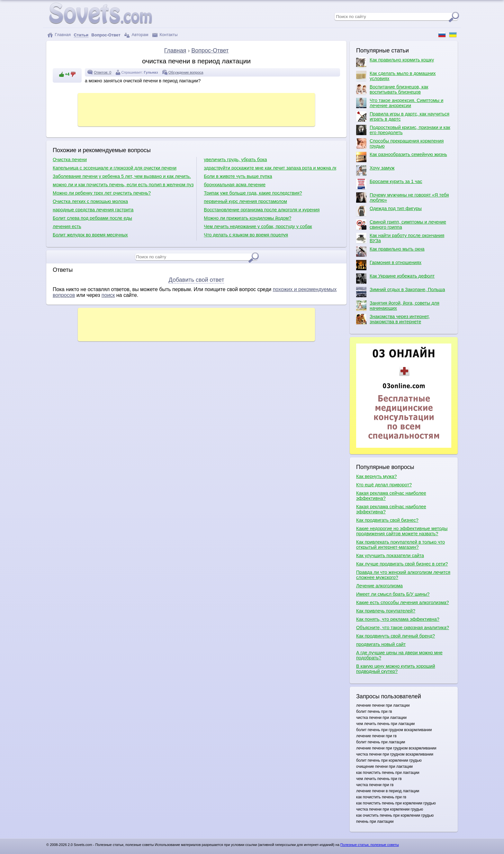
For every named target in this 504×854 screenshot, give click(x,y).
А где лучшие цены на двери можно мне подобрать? (399, 655)
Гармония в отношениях (389, 265)
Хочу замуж (375, 170)
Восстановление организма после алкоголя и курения (262, 210)
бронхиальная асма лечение (235, 185)
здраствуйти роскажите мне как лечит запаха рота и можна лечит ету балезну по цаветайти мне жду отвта (270, 168)
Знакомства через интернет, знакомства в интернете (393, 319)
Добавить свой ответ (197, 280)
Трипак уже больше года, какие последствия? (253, 193)
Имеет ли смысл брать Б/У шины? (393, 594)
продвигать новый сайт (381, 644)
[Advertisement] (196, 109)
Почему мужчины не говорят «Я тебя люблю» (402, 197)
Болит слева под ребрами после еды (92, 218)
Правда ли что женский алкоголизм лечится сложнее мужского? (403, 575)
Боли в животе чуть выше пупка (238, 176)
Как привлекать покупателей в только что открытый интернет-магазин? (401, 545)
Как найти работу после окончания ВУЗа (400, 238)
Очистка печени (70, 160)
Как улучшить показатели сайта (390, 556)
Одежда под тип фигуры (389, 211)
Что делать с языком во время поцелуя (246, 235)
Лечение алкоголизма (379, 586)
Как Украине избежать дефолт (395, 279)
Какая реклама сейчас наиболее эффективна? (391, 496)
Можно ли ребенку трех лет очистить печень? (102, 193)
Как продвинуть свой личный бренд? (396, 636)
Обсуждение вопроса (186, 72)
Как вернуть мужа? (376, 476)
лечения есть (67, 226)
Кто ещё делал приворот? (384, 485)
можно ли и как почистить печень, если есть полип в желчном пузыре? (123, 185)
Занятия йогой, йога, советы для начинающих (398, 306)
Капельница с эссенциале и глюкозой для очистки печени (115, 168)
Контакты (165, 35)
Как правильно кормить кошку (395, 62)
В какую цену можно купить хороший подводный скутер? (396, 669)
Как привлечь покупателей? (386, 611)
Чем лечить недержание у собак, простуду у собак (258, 226)
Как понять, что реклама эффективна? (398, 619)
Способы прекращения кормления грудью (400, 143)
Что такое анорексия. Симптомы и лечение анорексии (400, 103)
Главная (59, 35)
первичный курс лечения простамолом (245, 201)
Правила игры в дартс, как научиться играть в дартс (403, 116)
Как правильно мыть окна (390, 252)
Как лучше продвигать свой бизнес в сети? (402, 564)
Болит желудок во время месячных (90, 235)
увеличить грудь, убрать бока (235, 160)
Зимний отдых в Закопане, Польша (401, 292)
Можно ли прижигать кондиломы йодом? (248, 218)
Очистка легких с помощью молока (90, 201)
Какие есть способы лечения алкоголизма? (403, 602)
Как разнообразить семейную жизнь (402, 157)
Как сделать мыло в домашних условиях (396, 76)
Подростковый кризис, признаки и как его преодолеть (403, 130)
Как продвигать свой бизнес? (387, 520)
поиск (108, 295)
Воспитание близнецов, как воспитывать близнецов (392, 89)
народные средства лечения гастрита (93, 210)
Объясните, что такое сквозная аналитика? (403, 628)
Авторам (136, 35)
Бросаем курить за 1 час (389, 184)
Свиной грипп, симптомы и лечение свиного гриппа (401, 225)
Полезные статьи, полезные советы (370, 845)
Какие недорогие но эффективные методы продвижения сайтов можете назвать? (402, 531)
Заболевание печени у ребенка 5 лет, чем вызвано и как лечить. (122, 176)
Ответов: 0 (103, 72)
